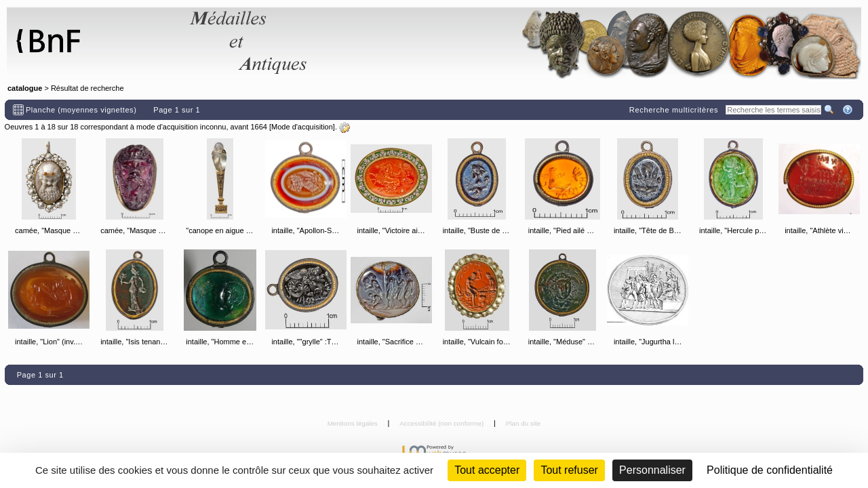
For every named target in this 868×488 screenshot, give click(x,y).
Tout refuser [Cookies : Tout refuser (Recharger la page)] (569, 470)
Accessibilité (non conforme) (442, 423)
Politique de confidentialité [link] (770, 470)
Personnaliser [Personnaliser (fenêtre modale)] (652, 470)
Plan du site (524, 423)
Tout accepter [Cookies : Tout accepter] (487, 470)
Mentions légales (354, 423)
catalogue (25, 88)
